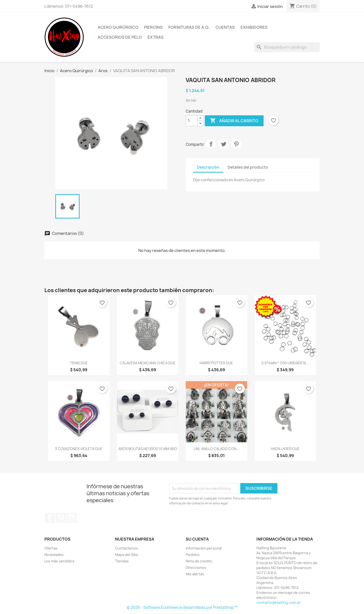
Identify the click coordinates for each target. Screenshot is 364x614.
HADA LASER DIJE (285, 449)
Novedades (54, 555)
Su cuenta (197, 539)
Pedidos (193, 555)
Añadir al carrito (234, 121)
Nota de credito (199, 561)
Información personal (204, 548)
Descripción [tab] (208, 167)
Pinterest (236, 144)
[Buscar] (287, 47)
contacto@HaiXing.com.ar (278, 602)
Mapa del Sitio (127, 555)
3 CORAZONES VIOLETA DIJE (79, 449)
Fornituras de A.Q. (189, 27)
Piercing (153, 27)
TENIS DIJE (79, 363)
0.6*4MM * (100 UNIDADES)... (285, 363)
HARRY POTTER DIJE (216, 363)
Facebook (50, 518)
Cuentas (225, 27)
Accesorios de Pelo (120, 37)
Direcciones (196, 568)
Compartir (211, 144)
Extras (156, 37)
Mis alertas (195, 574)
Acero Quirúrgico (118, 27)
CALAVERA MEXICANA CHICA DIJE (148, 363)
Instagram (72, 518)
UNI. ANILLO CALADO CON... (216, 449)
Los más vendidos (59, 561)
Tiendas (122, 561)
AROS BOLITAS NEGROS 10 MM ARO (148, 449)
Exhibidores (254, 27)
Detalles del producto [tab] (248, 167)
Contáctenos (126, 548)
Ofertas (51, 548)
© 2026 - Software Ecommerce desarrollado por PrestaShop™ (182, 607)
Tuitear (224, 144)
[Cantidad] (192, 121)
